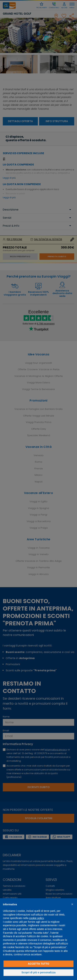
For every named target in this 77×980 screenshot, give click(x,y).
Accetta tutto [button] (39, 964)
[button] (72, 904)
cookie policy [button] (36, 918)
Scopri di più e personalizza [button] (38, 972)
